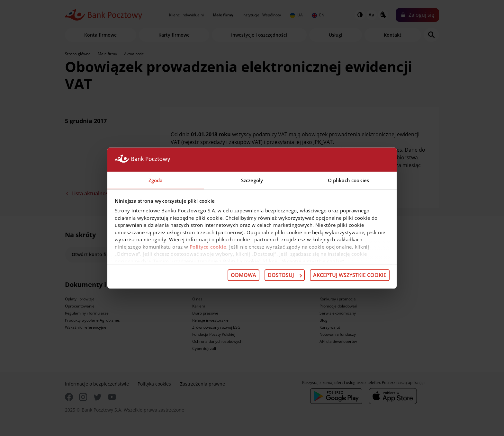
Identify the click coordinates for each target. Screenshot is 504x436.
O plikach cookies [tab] (348, 180)
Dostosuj (285, 275)
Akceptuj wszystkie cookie (350, 275)
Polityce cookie (208, 247)
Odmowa (243, 275)
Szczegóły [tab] (252, 180)
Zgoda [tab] (156, 180)
